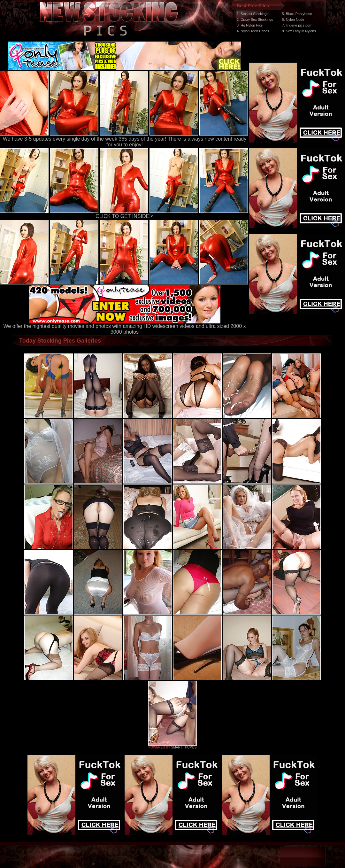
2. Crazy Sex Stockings (255, 19)
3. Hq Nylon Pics (250, 25)
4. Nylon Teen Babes (253, 31)
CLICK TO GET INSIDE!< (125, 216)
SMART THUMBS (184, 747)
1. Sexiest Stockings (253, 14)
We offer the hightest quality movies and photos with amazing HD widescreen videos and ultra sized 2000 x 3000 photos (125, 327)
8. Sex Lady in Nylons (299, 31)
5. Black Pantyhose (297, 14)
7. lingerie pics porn (297, 25)
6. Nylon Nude (293, 19)
